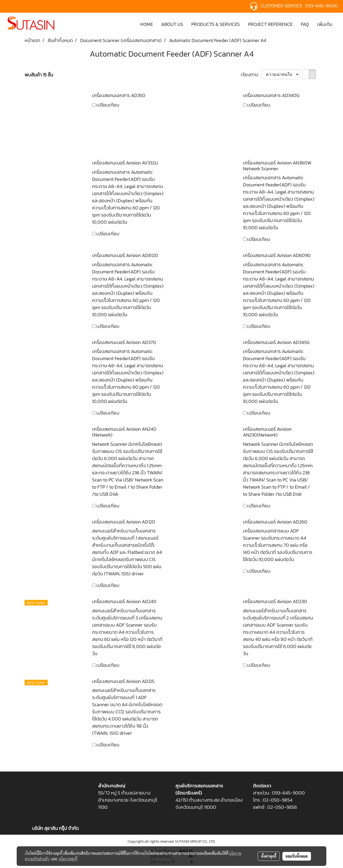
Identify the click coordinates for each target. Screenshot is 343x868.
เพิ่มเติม (325, 24)
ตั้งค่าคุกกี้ (269, 856)
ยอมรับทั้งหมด (297, 856)
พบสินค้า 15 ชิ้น (39, 75)
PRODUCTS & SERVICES (216, 24)
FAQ (305, 24)
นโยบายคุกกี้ (68, 859)
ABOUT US (172, 24)
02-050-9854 (278, 800)
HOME (147, 24)
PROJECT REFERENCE (270, 24)
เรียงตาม (251, 74)
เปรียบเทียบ (108, 105)
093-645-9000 (322, 6)
